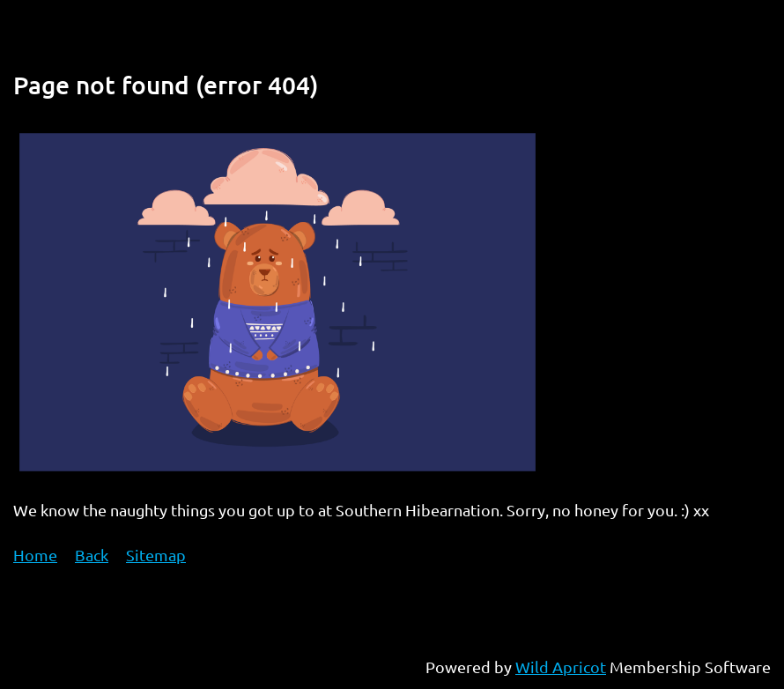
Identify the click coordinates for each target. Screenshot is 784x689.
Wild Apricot (561, 667)
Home (35, 555)
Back (92, 555)
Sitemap (156, 555)
